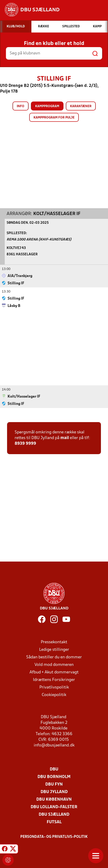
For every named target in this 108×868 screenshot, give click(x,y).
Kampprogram (47, 106)
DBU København (54, 799)
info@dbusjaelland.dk (54, 745)
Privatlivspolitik (54, 687)
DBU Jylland (54, 792)
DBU (54, 769)
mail (65, 438)
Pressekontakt (54, 642)
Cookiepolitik (54, 695)
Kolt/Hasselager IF (57, 214)
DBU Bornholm (54, 777)
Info (21, 106)
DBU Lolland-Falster (54, 807)
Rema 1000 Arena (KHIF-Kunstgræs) (39, 239)
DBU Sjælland (54, 814)
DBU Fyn (54, 784)
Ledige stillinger (54, 650)
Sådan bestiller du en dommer (54, 657)
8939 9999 (25, 443)
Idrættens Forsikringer (54, 680)
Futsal (54, 822)
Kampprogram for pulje (54, 118)
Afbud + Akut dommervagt (54, 672)
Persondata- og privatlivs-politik (54, 837)
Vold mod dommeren (54, 665)
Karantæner (81, 106)
